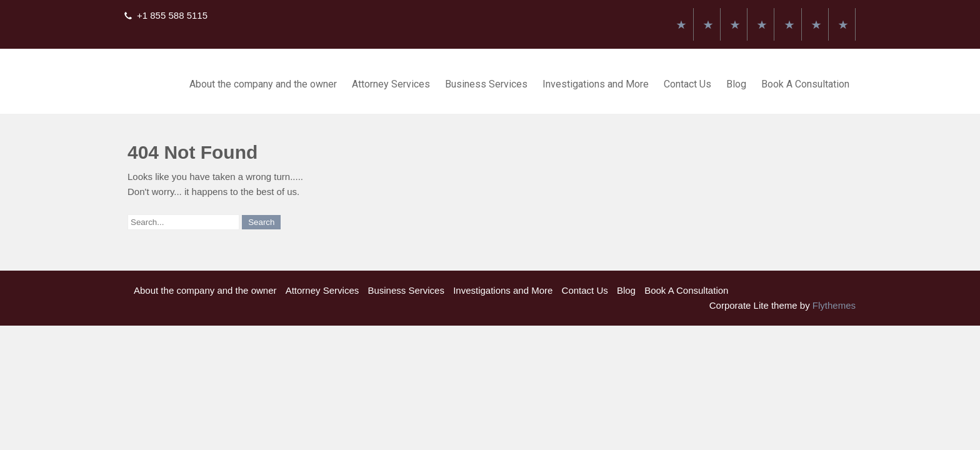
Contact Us (687, 84)
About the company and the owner (263, 84)
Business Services (486, 84)
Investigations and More (596, 84)
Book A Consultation (805, 84)
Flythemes (833, 305)
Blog (736, 84)
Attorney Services (391, 84)
